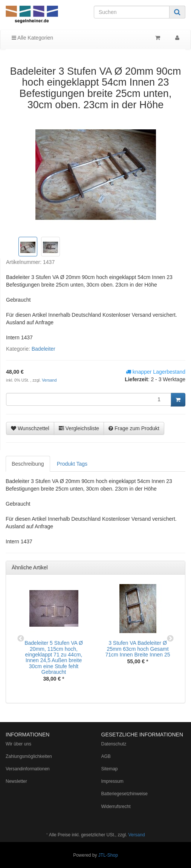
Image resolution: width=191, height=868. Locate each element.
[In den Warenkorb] (178, 400)
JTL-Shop (108, 855)
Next (170, 639)
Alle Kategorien (32, 38)
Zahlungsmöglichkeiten (29, 756)
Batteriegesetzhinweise (125, 794)
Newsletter (16, 781)
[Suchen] (132, 12)
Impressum (112, 781)
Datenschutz (114, 744)
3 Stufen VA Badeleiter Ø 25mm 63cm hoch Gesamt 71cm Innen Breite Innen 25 (138, 649)
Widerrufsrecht (116, 807)
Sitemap (110, 769)
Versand (49, 380)
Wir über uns (18, 744)
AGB (106, 756)
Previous (21, 639)
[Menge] (89, 399)
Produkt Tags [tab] (72, 464)
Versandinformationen (28, 769)
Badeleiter (44, 349)
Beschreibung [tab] (28, 464)
